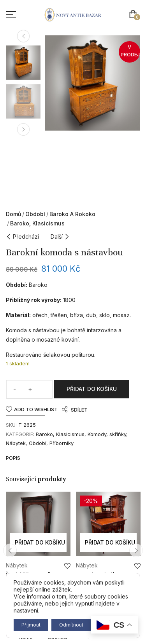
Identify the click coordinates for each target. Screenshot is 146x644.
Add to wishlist (36, 409)
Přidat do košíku (92, 389)
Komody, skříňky (107, 434)
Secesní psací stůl (95, 574)
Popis (13, 458)
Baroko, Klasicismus (37, 223)
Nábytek (16, 443)
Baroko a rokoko (72, 214)
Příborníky (62, 443)
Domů (13, 214)
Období (35, 214)
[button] (135, 15)
